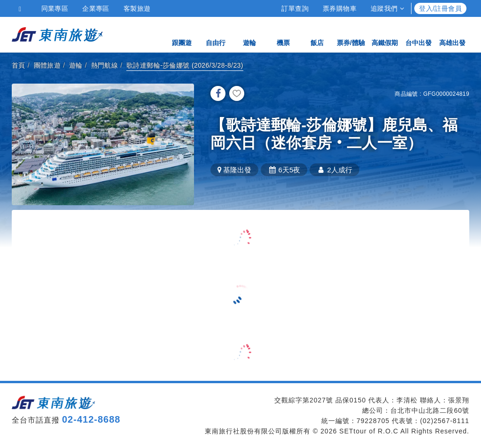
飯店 (317, 34)
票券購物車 (340, 8)
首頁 (19, 65)
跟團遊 (182, 34)
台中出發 (419, 34)
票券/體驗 (351, 34)
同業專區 (55, 8)
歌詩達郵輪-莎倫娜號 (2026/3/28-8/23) (185, 65)
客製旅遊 (137, 8)
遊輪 (249, 34)
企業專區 (96, 8)
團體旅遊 (47, 65)
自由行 (216, 34)
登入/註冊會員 (440, 8)
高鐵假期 (385, 34)
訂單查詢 (295, 8)
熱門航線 (105, 65)
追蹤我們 (387, 8)
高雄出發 (452, 34)
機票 (283, 34)
